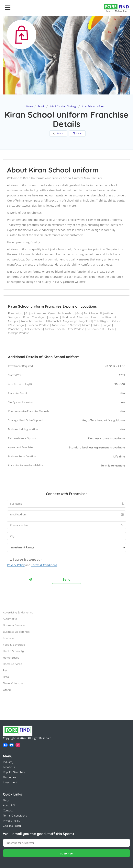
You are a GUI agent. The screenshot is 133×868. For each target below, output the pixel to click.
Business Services (14, 625)
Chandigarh (39, 317)
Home (30, 106)
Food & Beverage (14, 645)
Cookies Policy (12, 826)
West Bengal (16, 325)
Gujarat (30, 313)
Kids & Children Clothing (63, 106)
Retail (41, 106)
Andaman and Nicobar (66, 325)
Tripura (86, 325)
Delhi (111, 329)
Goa (79, 313)
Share (58, 133)
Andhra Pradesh (55, 329)
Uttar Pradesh (76, 329)
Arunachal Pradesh (32, 321)
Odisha (117, 321)
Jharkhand (68, 317)
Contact (8, 810)
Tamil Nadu (91, 313)
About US (9, 805)
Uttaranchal (54, 321)
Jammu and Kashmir (103, 317)
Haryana (54, 317)
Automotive (10, 619)
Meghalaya (70, 321)
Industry (8, 762)
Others (7, 690)
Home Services (12, 664)
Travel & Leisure (13, 683)
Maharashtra (66, 313)
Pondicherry (16, 329)
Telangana (15, 317)
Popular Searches (14, 772)
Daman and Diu (96, 329)
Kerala (52, 313)
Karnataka (17, 313)
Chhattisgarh (102, 321)
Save (77, 133)
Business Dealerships (16, 632)
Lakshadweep (34, 329)
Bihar (26, 317)
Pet (5, 670)
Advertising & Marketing (18, 612)
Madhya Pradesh (19, 333)
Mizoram (83, 317)
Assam (41, 313)
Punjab (107, 325)
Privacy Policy (16, 565)
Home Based (11, 658)
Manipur (13, 321)
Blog (6, 800)
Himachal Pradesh (38, 325)
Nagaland (85, 321)
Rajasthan (106, 313)
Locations (9, 767)
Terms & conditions (15, 816)
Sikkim (97, 325)
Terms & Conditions (44, 565)
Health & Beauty (13, 651)
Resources (10, 777)
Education (9, 638)
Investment (10, 782)
